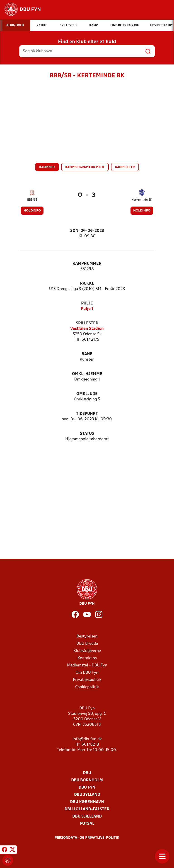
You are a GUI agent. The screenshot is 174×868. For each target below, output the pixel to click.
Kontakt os (87, 658)
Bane (87, 354)
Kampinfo (47, 167)
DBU (87, 773)
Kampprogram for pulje (85, 167)
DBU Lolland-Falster (87, 809)
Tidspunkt (87, 414)
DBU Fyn (87, 788)
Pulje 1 (87, 309)
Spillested (87, 323)
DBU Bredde (87, 644)
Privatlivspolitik (87, 680)
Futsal (87, 824)
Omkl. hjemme (87, 374)
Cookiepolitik (87, 687)
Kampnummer (87, 264)
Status (87, 434)
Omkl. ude (87, 394)
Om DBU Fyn (87, 673)
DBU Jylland (87, 795)
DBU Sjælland (87, 817)
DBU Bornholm (87, 780)
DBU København (87, 802)
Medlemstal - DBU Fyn (87, 665)
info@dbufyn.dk (87, 739)
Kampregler (125, 167)
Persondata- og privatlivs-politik (87, 838)
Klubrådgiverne (87, 651)
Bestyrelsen (87, 636)
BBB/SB (32, 200)
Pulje (87, 303)
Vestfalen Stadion (87, 329)
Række (87, 284)
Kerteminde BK (142, 200)
